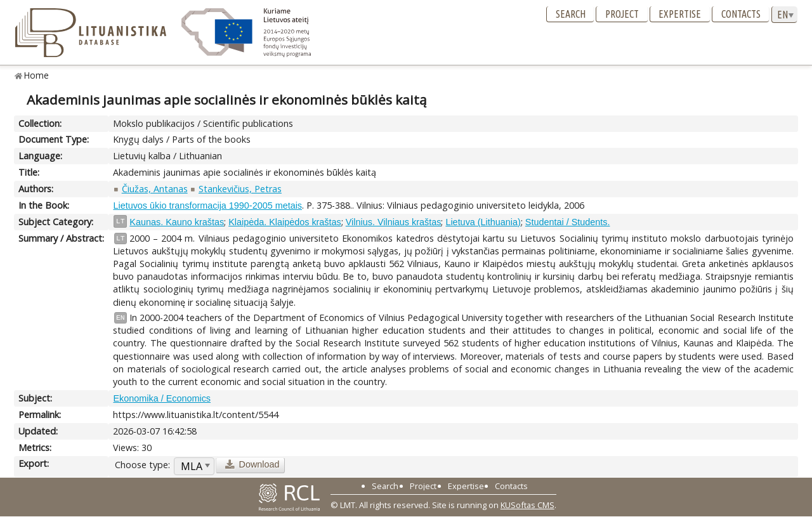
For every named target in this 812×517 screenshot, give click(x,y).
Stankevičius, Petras (240, 189)
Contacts (741, 14)
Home (36, 75)
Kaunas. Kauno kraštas (177, 222)
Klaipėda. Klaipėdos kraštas (285, 222)
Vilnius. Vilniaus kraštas (394, 222)
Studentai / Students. (568, 222)
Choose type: (142, 465)
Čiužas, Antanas (155, 189)
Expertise (680, 14)
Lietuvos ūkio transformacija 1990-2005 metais (207, 206)
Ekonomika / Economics (162, 398)
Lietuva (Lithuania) (483, 222)
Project (622, 14)
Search (571, 14)
